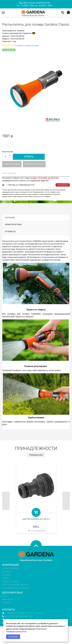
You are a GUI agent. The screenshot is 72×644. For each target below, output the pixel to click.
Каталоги (6, 602)
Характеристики (13, 224)
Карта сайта (7, 599)
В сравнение (9, 173)
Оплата (5, 578)
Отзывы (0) (10, 231)
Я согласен (13, 637)
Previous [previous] (6, 501)
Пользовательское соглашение (16, 588)
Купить (29, 157)
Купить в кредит (12, 164)
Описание (10, 218)
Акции (5, 596)
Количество (8, 152)
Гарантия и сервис (10, 581)
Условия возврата (10, 568)
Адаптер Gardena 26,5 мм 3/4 (36, 519)
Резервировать (63, 185)
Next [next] (66, 501)
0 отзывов (19, 46)
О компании (7, 572)
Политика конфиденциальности (16, 585)
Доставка (6, 575)
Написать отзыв (32, 46)
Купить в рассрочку (34, 164)
